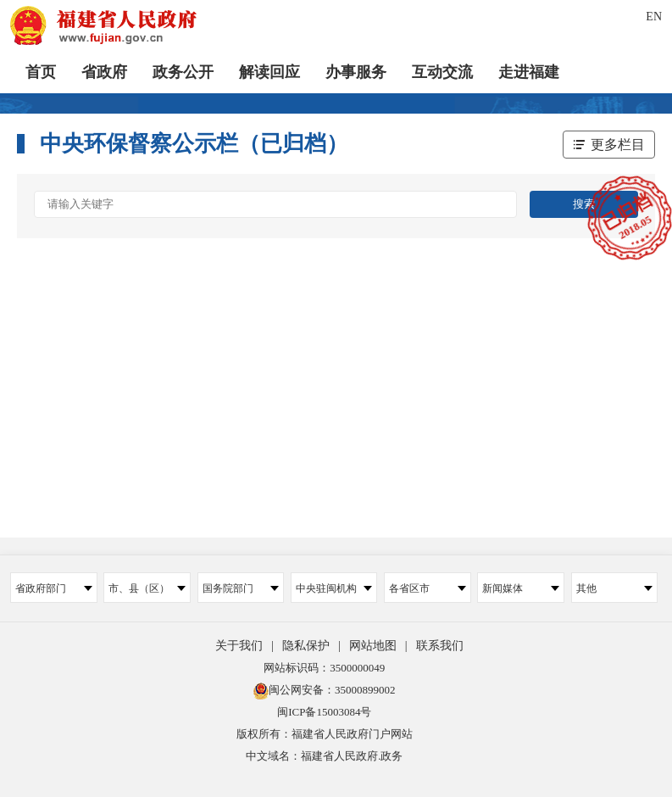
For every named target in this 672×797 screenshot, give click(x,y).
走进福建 (529, 72)
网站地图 (373, 646)
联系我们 (440, 646)
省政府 (104, 72)
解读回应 (269, 72)
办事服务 (356, 72)
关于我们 (239, 646)
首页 (41, 72)
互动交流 (442, 72)
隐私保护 (306, 646)
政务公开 (183, 72)
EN (654, 17)
